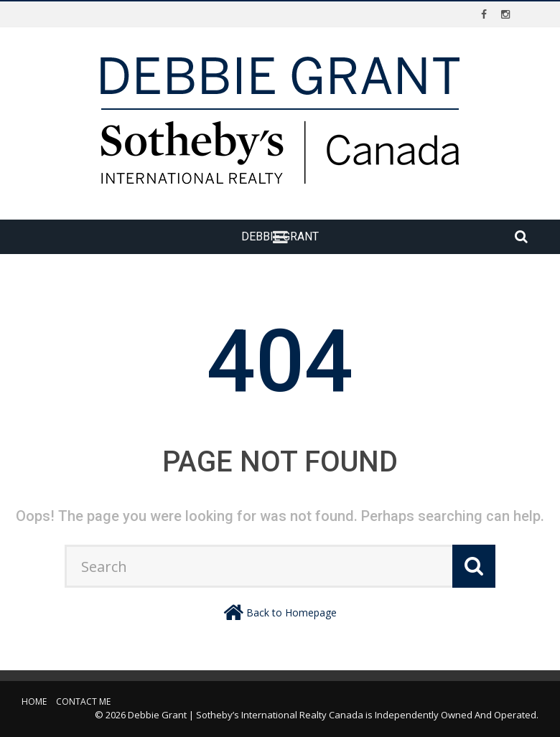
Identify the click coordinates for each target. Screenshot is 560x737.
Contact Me (83, 701)
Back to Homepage (291, 612)
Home (34, 701)
